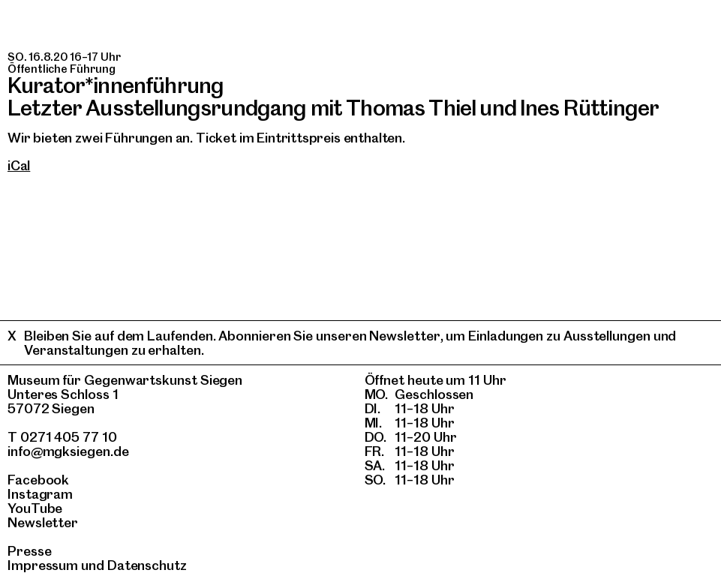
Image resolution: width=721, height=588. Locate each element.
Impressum (43, 565)
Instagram (40, 494)
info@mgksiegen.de (68, 451)
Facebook (38, 480)
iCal (19, 165)
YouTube (35, 508)
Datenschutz (147, 565)
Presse (30, 551)
